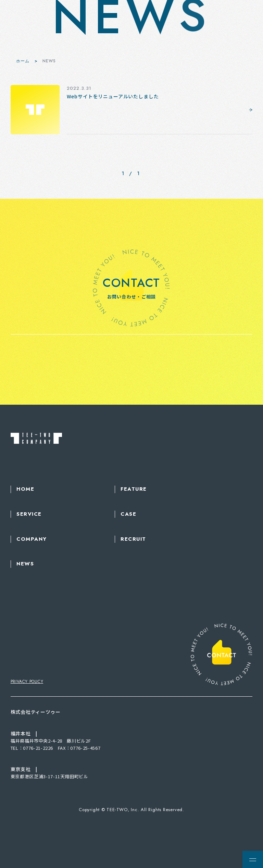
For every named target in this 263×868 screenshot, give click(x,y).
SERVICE (29, 514)
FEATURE (134, 489)
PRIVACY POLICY (27, 682)
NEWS (25, 564)
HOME (25, 489)
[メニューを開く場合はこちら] (253, 859)
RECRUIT (133, 539)
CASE (128, 514)
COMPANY (32, 539)
